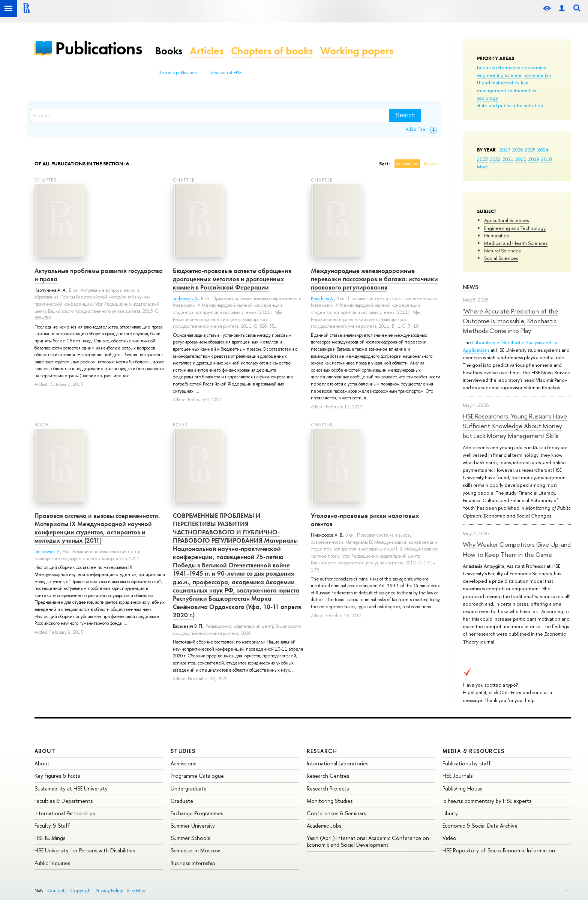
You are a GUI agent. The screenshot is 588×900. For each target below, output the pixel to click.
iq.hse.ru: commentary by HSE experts (487, 801)
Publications (99, 48)
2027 (505, 150)
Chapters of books (272, 51)
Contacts (57, 890)
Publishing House (463, 788)
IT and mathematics (498, 82)
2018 (547, 159)
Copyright (81, 890)
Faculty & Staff (52, 826)
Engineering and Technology (515, 228)
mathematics (522, 90)
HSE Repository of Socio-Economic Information (499, 850)
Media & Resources (473, 751)
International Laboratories (337, 763)
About (45, 751)
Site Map (136, 890)
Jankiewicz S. (186, 298)
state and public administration (510, 105)
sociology (487, 98)
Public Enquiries (52, 863)
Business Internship (193, 863)
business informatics (498, 67)
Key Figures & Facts (57, 776)
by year (431, 164)
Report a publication (178, 73)
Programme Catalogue (197, 776)
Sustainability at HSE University (71, 788)
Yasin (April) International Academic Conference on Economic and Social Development (368, 841)
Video (449, 838)
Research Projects (328, 788)
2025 (530, 150)
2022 (495, 159)
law (524, 82)
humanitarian (537, 75)
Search (405, 115)
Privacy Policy (109, 890)
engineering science (499, 75)
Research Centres (328, 776)
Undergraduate (189, 788)
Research (322, 751)
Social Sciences (501, 258)
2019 (534, 159)
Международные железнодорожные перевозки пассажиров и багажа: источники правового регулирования (374, 279)
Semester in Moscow (195, 850)
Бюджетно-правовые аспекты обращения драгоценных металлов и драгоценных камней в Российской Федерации (232, 279)
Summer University (193, 826)
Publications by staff (467, 763)
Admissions (183, 763)
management (492, 90)
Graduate (182, 801)
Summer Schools (190, 838)
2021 (508, 159)
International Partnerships (65, 813)
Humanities (496, 235)
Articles (207, 51)
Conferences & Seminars (336, 813)
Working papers (357, 51)
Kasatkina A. (322, 298)
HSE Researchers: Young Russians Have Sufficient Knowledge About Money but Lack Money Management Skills (515, 426)
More (483, 166)
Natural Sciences (502, 250)
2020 (521, 159)
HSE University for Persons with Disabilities (85, 850)
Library (450, 813)
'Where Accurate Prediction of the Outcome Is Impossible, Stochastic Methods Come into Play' (510, 321)
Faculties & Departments (64, 801)
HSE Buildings (50, 838)
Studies (183, 751)
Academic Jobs (324, 826)
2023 (482, 159)
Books (169, 51)
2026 (517, 150)
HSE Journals (457, 776)
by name (404, 164)
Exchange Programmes (197, 813)
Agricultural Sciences (506, 220)
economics (534, 67)
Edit (568, 889)
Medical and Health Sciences (516, 243)
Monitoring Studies (330, 801)
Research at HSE (226, 73)
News (471, 287)
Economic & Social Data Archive (480, 826)
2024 (543, 150)
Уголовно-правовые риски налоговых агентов (365, 520)
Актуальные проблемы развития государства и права (99, 275)
